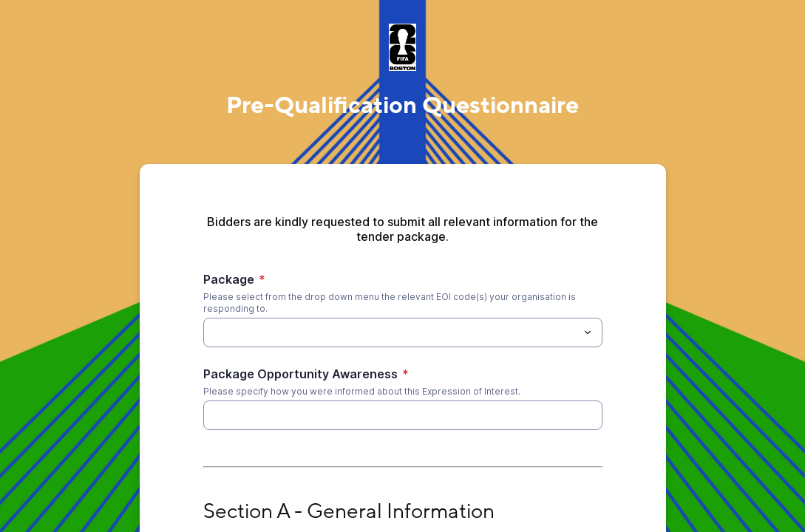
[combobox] (403, 332)
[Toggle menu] (588, 332)
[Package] (212, 332)
